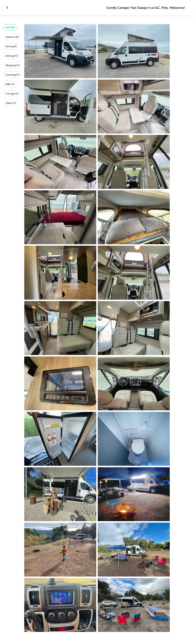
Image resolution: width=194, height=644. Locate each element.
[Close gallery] (8, 8)
